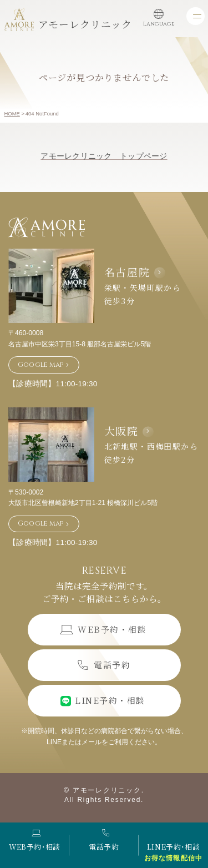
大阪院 (122, 430)
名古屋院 (128, 272)
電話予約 (104, 840)
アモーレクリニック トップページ (104, 156)
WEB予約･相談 (34, 840)
